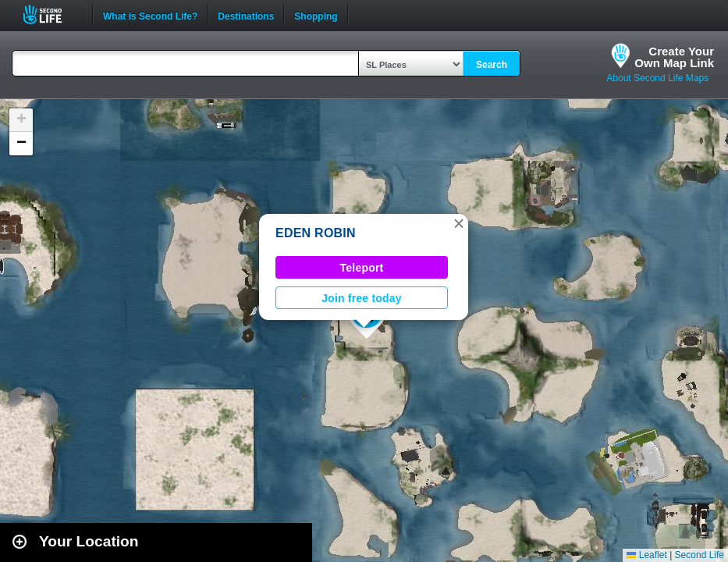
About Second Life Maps (657, 78)
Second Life (51, 14)
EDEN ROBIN (316, 233)
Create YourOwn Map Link (674, 57)
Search (492, 65)
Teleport (362, 268)
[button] (459, 223)
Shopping (316, 15)
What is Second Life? (150, 15)
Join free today (362, 298)
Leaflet (646, 555)
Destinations (246, 15)
